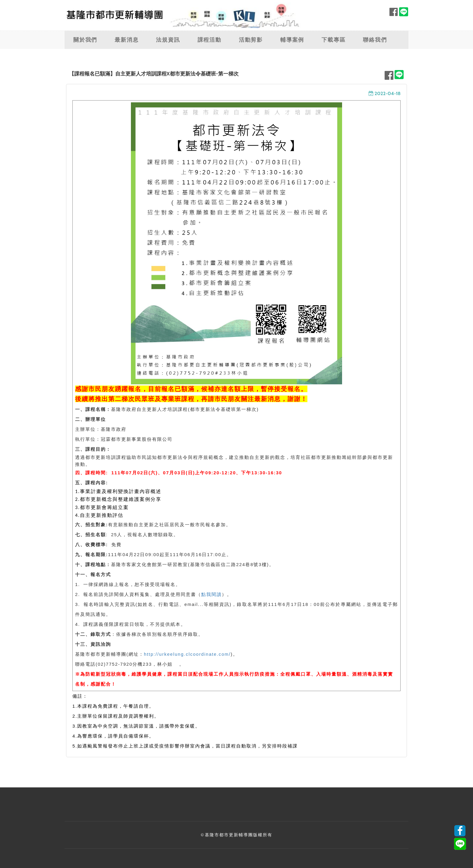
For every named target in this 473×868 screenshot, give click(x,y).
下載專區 (333, 40)
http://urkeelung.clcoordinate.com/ (187, 654)
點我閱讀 (211, 594)
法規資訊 (168, 40)
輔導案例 (292, 40)
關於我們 (85, 40)
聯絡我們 (375, 40)
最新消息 (127, 40)
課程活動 (210, 40)
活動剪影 (251, 40)
